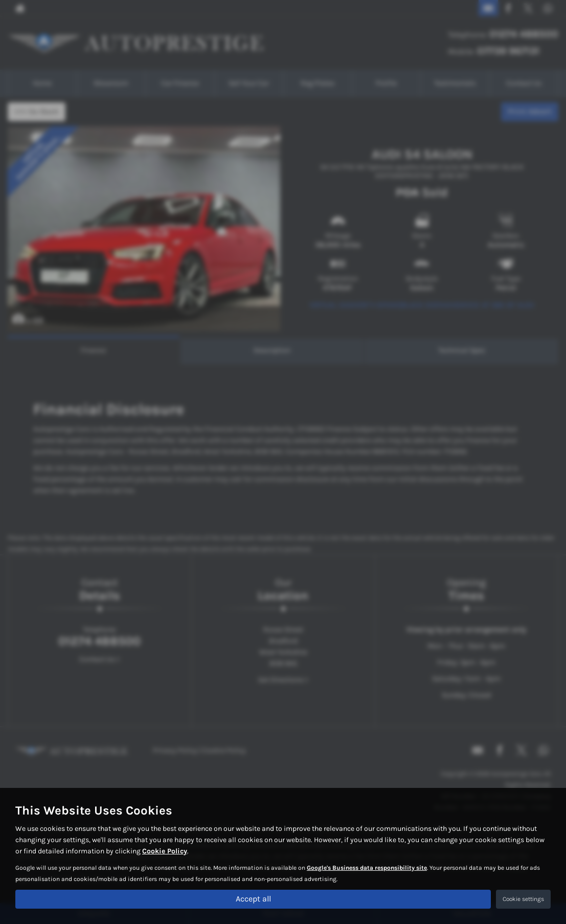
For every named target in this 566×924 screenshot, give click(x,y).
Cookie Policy (165, 851)
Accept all (253, 899)
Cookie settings (523, 899)
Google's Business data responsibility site (367, 868)
